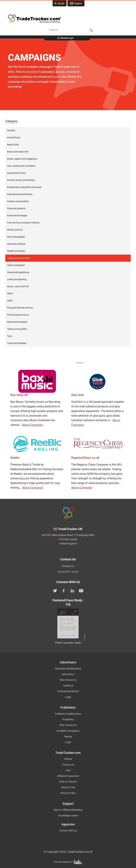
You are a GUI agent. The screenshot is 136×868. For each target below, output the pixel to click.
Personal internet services (20, 308)
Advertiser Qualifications (68, 669)
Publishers (68, 719)
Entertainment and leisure (20, 194)
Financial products (16, 208)
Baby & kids (13, 145)
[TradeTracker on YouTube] (81, 590)
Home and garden (16, 265)
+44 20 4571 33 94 (67, 572)
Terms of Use (68, 787)
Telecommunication (17, 329)
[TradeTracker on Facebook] (64, 590)
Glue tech (77, 395)
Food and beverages (17, 215)
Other (10, 301)
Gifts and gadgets (16, 237)
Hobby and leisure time (19, 258)
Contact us (68, 765)
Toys (9, 336)
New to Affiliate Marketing (68, 810)
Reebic (15, 458)
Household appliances (18, 272)
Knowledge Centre (68, 816)
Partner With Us (68, 831)
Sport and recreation (17, 322)
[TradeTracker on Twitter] (55, 590)
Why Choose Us (68, 680)
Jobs (68, 770)
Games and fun (15, 230)
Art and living (13, 137)
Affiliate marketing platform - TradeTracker (35, 19)
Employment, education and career (24, 187)
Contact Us (68, 566)
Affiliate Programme (68, 776)
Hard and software (16, 244)
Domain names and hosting (21, 180)
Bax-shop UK (19, 395)
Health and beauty (16, 251)
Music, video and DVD (18, 286)
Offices (68, 759)
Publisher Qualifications (68, 714)
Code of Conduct (68, 782)
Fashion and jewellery (18, 201)
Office (10, 293)
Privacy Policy (68, 793)
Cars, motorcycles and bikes (21, 166)
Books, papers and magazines (22, 159)
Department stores (16, 173)
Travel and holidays (17, 343)
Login (68, 697)
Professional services (18, 315)
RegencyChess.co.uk (85, 458)
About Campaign (32, 425)
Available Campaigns (68, 731)
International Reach (68, 691)
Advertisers (68, 674)
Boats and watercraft (18, 152)
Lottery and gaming (17, 279)
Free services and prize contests (23, 223)
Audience (68, 686)
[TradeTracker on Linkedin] (72, 590)
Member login (67, 38)
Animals (11, 130)
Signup (68, 736)
